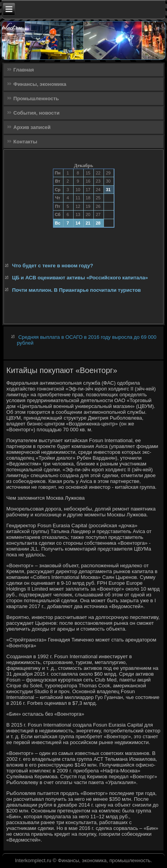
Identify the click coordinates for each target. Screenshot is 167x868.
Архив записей (32, 127)
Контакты (25, 142)
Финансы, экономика (40, 84)
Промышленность (36, 98)
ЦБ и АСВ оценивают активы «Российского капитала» (80, 278)
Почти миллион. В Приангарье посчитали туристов (76, 290)
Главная (24, 70)
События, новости (36, 113)
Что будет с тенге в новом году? (53, 266)
